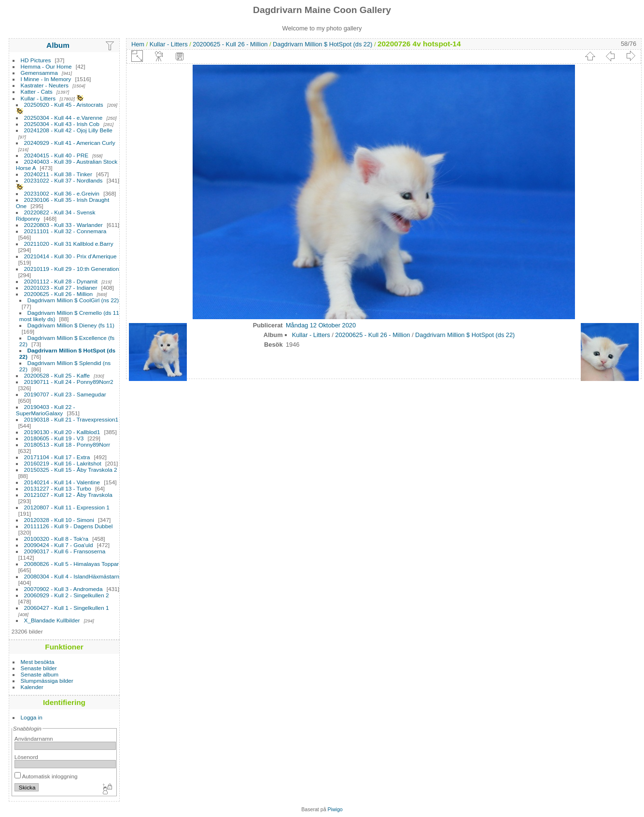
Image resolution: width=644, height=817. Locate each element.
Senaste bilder (39, 668)
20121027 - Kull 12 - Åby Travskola (68, 495)
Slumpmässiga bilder (47, 681)
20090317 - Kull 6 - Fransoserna (65, 551)
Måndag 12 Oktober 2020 (321, 325)
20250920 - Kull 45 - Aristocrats (64, 105)
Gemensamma (39, 73)
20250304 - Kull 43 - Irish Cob (62, 124)
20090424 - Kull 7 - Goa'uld (59, 545)
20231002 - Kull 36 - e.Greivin (62, 193)
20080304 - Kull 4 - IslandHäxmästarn (72, 576)
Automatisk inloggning (46, 776)
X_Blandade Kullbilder (52, 620)
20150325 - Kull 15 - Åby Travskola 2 (71, 470)
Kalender (32, 687)
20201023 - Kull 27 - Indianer (61, 288)
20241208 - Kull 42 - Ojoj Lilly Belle (68, 130)
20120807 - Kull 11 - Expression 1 (67, 507)
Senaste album (40, 674)
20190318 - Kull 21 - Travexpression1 (71, 419)
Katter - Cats (37, 92)
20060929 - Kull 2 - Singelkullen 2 (67, 595)
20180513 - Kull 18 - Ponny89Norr (67, 444)
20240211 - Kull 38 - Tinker (58, 174)
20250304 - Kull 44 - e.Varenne (63, 118)
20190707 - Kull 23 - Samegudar (65, 394)
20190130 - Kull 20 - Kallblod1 (62, 432)
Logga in (32, 717)
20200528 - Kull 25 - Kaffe (57, 375)
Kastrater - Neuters (45, 85)
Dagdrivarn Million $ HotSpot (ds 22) (322, 44)
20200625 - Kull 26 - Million (59, 294)
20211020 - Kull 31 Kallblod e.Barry (69, 244)
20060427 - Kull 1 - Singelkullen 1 (67, 608)
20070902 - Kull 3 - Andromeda (63, 589)
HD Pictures (36, 60)
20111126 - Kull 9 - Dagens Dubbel (69, 526)
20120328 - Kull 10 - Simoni (59, 520)
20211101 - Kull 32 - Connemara (65, 231)
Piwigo (335, 809)
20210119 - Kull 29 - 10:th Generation (72, 269)
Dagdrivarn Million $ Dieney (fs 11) (71, 325)
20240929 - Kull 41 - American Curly (70, 143)
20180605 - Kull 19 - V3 (54, 438)
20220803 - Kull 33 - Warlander (63, 225)
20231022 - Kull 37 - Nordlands (63, 180)
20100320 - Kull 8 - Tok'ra (56, 539)
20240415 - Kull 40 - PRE (56, 155)
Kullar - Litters (38, 98)
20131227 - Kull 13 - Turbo (58, 488)
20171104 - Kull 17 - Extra (57, 457)
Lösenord (26, 757)
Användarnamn (34, 739)
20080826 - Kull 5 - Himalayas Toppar (72, 564)
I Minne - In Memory (46, 79)
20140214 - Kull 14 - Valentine (62, 482)
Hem (138, 44)
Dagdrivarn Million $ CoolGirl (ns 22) (73, 300)
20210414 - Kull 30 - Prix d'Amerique (70, 256)
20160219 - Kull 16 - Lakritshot (63, 463)
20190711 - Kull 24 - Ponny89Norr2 (69, 382)
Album (58, 45)
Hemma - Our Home (46, 66)
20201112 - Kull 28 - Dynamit (61, 281)
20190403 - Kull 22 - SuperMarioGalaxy (46, 410)
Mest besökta (38, 662)
